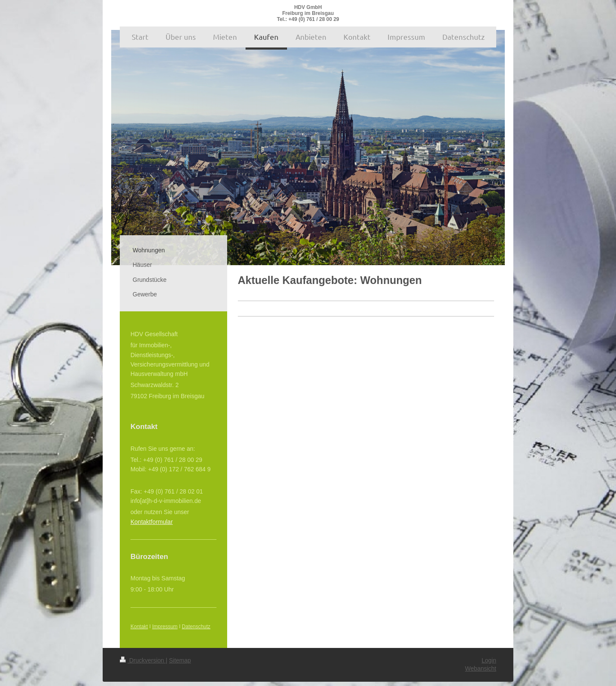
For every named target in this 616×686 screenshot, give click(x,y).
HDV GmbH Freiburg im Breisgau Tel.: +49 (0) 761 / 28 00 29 (308, 13)
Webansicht (481, 668)
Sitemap (180, 660)
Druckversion (143, 660)
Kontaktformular (152, 522)
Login (489, 660)
